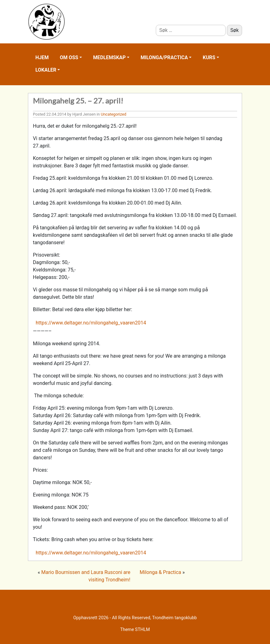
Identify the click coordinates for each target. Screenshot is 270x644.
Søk (234, 30)
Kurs (209, 57)
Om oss (69, 57)
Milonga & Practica (160, 572)
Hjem (42, 57)
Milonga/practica (164, 57)
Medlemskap (109, 57)
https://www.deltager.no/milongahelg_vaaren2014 (91, 323)
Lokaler (46, 70)
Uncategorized (114, 114)
